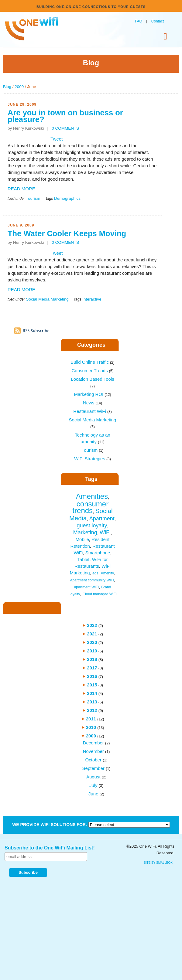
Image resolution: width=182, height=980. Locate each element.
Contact (158, 21)
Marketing (85, 533)
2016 (92, 676)
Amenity (107, 573)
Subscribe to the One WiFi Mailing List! (50, 848)
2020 (92, 642)
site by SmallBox (158, 863)
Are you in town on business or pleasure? (65, 116)
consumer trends (90, 507)
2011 (91, 719)
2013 (92, 702)
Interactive (92, 299)
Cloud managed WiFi (100, 594)
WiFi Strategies (93, 459)
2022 (92, 625)
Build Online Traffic (92, 362)
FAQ (139, 21)
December (93, 743)
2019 (92, 651)
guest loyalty (92, 526)
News (93, 403)
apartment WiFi (86, 587)
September (93, 768)
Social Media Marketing (47, 299)
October (93, 760)
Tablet (83, 559)
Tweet (57, 139)
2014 (92, 693)
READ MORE (21, 189)
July (93, 785)
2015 (92, 685)
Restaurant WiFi (92, 411)
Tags (91, 479)
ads (95, 573)
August (93, 777)
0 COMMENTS (65, 128)
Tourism (33, 198)
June (93, 794)
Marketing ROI (92, 394)
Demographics (67, 198)
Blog (7, 87)
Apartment (102, 519)
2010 (91, 727)
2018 (92, 659)
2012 (92, 710)
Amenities (92, 496)
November (93, 751)
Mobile (82, 539)
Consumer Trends (92, 371)
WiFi (105, 533)
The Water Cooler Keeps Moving (67, 233)
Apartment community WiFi (92, 580)
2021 (92, 634)
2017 (92, 668)
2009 (19, 87)
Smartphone (98, 553)
